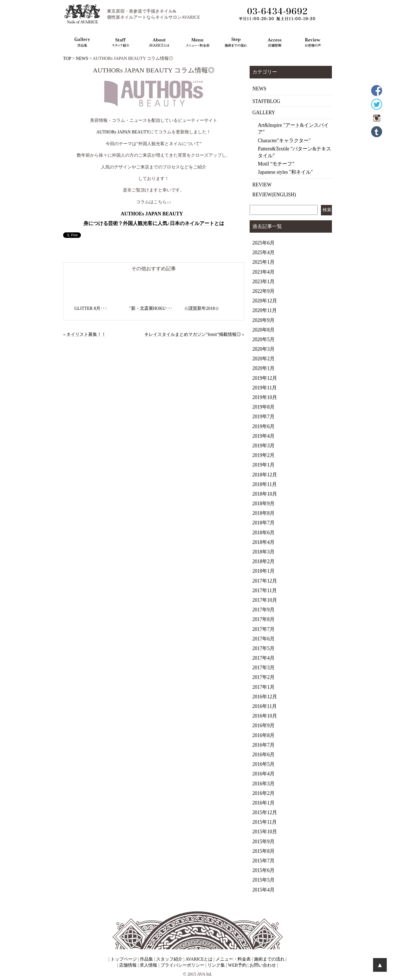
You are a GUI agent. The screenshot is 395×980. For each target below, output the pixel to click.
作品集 (146, 959)
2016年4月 (263, 774)
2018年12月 (265, 475)
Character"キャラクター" (284, 140)
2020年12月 (265, 301)
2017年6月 (263, 639)
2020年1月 (263, 368)
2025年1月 (263, 262)
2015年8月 (263, 851)
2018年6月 (263, 533)
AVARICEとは (199, 959)
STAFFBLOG (266, 101)
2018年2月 (263, 561)
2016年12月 (265, 697)
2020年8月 (263, 330)
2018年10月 (265, 494)
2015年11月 (265, 822)
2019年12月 (265, 378)
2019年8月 (263, 407)
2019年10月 (265, 397)
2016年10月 (265, 716)
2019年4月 (263, 436)
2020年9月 (263, 320)
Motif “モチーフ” (276, 164)
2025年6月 (263, 243)
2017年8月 (263, 619)
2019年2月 (263, 455)
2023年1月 (263, 281)
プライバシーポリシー (182, 965)
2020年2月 (263, 359)
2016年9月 (263, 725)
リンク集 (216, 965)
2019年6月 (263, 426)
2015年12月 (265, 812)
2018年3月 (263, 552)
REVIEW (262, 185)
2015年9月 (263, 841)
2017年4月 (263, 658)
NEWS (82, 58)
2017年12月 (265, 581)
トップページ (124, 959)
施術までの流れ (269, 959)
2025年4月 (263, 252)
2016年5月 (263, 764)
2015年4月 (263, 890)
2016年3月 (263, 784)
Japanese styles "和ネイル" (285, 172)
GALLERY (264, 112)
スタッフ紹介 (169, 959)
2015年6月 (263, 870)
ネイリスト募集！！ (86, 334)
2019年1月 (263, 465)
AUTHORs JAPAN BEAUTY (123, 132)
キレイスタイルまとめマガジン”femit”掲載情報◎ (193, 334)
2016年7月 (263, 745)
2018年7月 (263, 523)
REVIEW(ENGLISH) (274, 195)
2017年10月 (265, 600)
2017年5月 (263, 648)
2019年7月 (263, 416)
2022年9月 (263, 291)
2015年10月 (265, 832)
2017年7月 (263, 629)
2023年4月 (263, 272)
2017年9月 (263, 610)
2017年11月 (265, 590)
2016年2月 (263, 793)
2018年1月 (263, 571)
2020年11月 (265, 310)
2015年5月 (263, 880)
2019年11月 (265, 388)
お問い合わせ (263, 965)
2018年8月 (263, 513)
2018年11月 (265, 484)
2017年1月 (263, 687)
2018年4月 (263, 542)
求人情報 (148, 965)
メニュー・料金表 (233, 959)
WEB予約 (237, 965)
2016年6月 (263, 754)
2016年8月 (263, 735)
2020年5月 (263, 339)
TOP (67, 58)
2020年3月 (263, 349)
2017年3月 (263, 668)
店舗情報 (128, 965)
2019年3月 (263, 446)
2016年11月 (265, 706)
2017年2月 (263, 677)
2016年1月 (263, 803)
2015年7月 (263, 861)
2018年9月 (263, 503)
